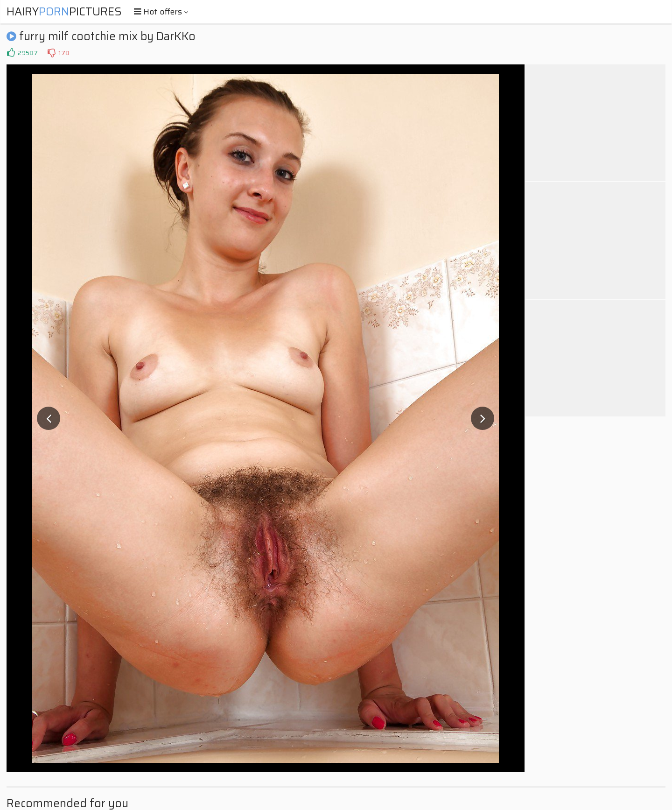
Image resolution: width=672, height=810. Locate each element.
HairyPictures (64, 12)
